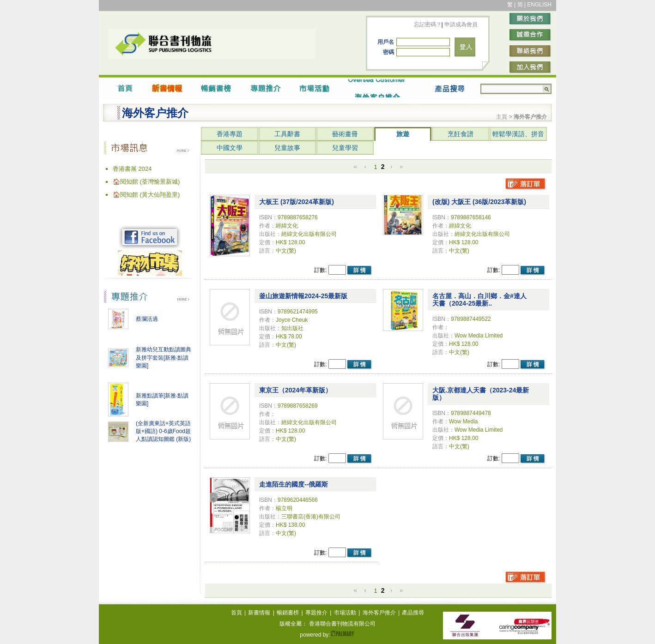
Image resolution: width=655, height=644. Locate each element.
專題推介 (316, 613)
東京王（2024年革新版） (295, 390)
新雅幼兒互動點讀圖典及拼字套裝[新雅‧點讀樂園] (164, 358)
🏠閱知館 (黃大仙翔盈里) (146, 195)
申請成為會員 (460, 24)
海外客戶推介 (379, 613)
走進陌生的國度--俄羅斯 (294, 484)
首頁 (237, 613)
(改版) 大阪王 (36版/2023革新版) (479, 202)
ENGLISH (539, 5)
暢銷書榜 (288, 613)
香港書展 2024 (132, 169)
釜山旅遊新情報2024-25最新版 (303, 296)
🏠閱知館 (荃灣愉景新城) (146, 182)
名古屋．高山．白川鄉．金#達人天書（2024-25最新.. (479, 300)
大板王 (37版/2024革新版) (297, 202)
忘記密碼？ (428, 24)
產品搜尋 (413, 613)
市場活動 (345, 613)
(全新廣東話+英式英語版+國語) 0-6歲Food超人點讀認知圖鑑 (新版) (163, 431)
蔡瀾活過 (147, 319)
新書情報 (259, 613)
